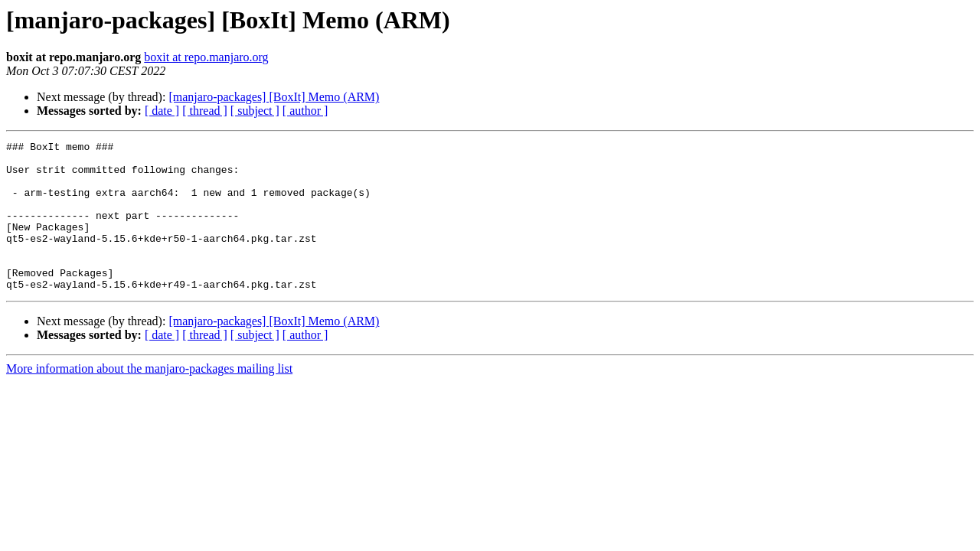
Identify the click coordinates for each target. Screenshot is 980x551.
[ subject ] (255, 111)
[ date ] (162, 111)
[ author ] (305, 111)
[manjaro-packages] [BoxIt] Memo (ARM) (274, 97)
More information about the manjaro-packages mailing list (149, 398)
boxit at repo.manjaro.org (206, 57)
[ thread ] (205, 111)
